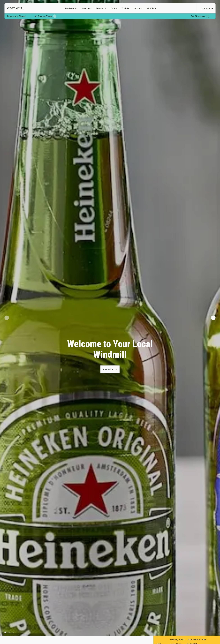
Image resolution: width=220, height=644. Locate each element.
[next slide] (213, 318)
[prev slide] (7, 318)
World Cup (152, 8)
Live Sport (87, 8)
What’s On (101, 8)
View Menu (110, 369)
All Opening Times (45, 16)
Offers (114, 8)
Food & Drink (71, 8)
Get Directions (198, 16)
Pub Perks (138, 8)
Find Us (125, 8)
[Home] (36, 8)
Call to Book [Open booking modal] (207, 8)
